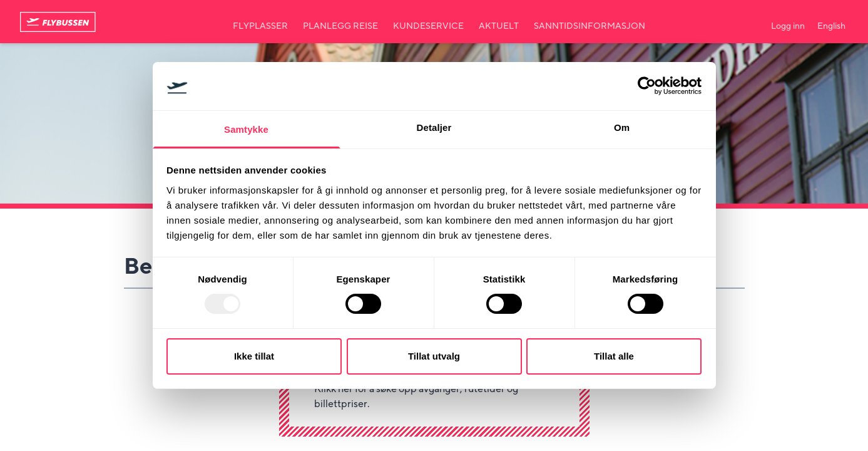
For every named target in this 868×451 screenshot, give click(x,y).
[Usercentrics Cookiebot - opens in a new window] (647, 86)
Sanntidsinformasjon (590, 26)
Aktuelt (499, 26)
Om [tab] (622, 127)
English (831, 26)
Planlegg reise (340, 26)
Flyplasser (260, 26)
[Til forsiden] (58, 22)
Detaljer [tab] (434, 127)
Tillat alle (614, 356)
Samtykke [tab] (246, 129)
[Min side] (788, 22)
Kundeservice (428, 26)
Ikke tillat (254, 356)
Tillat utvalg (434, 356)
